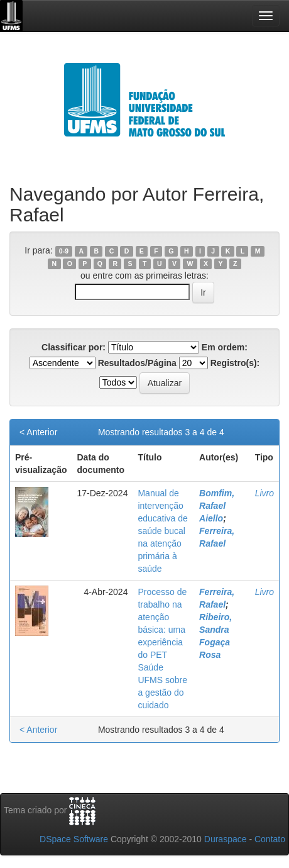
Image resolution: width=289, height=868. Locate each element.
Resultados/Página (137, 363)
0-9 (64, 251)
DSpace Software (74, 839)
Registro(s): (235, 363)
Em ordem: (225, 347)
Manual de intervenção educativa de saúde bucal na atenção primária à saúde (162, 531)
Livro (264, 493)
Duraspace (226, 839)
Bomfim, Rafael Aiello (217, 506)
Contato (270, 839)
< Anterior (38, 432)
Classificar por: (74, 347)
